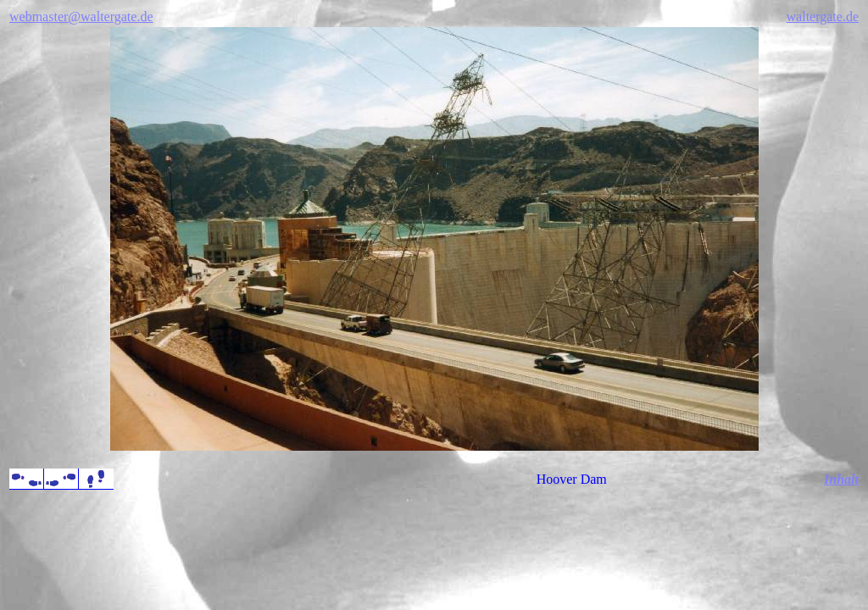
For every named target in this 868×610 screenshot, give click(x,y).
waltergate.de (823, 17)
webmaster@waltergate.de (81, 17)
